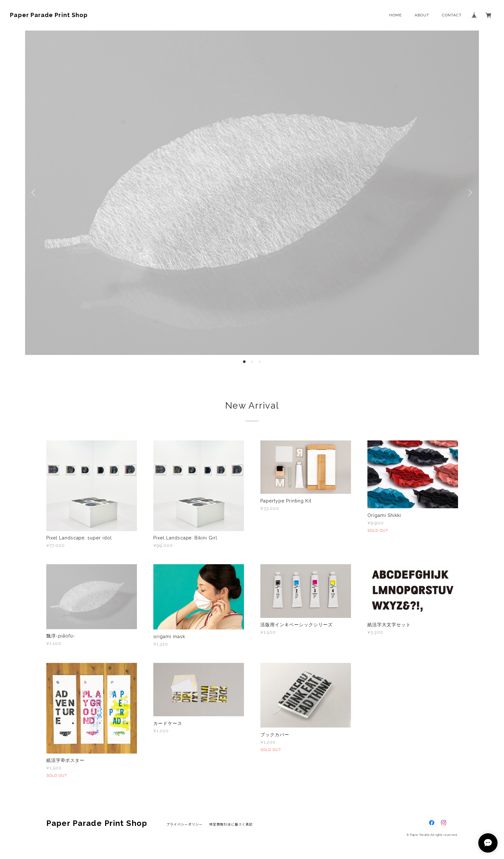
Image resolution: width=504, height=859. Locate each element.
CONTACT (452, 15)
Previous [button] (35, 193)
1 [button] (244, 362)
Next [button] (469, 193)
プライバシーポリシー (185, 824)
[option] (252, 193)
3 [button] (260, 362)
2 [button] (252, 362)
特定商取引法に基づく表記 (231, 824)
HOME (396, 15)
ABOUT (422, 15)
